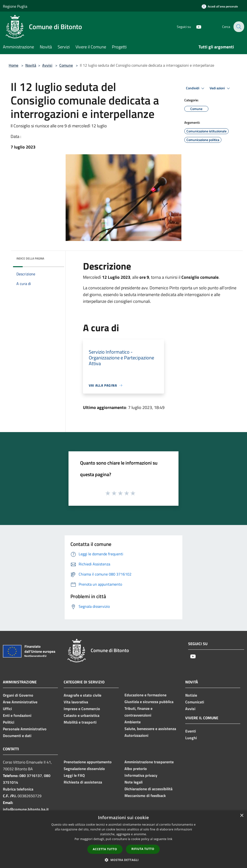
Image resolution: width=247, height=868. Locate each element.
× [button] (242, 816)
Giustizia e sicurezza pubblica (149, 702)
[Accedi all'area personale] (220, 6)
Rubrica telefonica (18, 789)
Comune (66, 65)
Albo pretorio (136, 769)
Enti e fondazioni (17, 715)
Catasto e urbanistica (82, 715)
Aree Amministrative (20, 702)
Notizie (191, 695)
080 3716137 (31, 776)
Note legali (134, 782)
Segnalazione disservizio (84, 769)
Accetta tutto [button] (105, 849)
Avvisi (47, 65)
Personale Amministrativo (25, 729)
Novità (31, 65)
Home (14, 65)
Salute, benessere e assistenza (150, 729)
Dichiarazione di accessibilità (148, 789)
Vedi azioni (220, 88)
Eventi (191, 731)
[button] (123, 860)
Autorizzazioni (136, 735)
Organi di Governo (18, 695)
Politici (9, 722)
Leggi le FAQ (74, 775)
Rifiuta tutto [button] (143, 849)
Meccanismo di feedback (145, 796)
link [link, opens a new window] (170, 839)
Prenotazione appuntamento (88, 762)
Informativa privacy (141, 775)
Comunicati (195, 702)
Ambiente (133, 722)
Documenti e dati (17, 736)
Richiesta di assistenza (83, 782)
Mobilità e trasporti (80, 722)
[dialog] (123, 839)
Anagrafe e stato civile (82, 695)
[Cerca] (238, 27)
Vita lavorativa (76, 702)
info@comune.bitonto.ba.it (26, 809)
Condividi (196, 88)
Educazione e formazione (145, 695)
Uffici (7, 709)
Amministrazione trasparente (149, 762)
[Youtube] (195, 27)
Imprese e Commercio (82, 709)
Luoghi (191, 738)
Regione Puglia (15, 6)
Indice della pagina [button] (30, 258)
